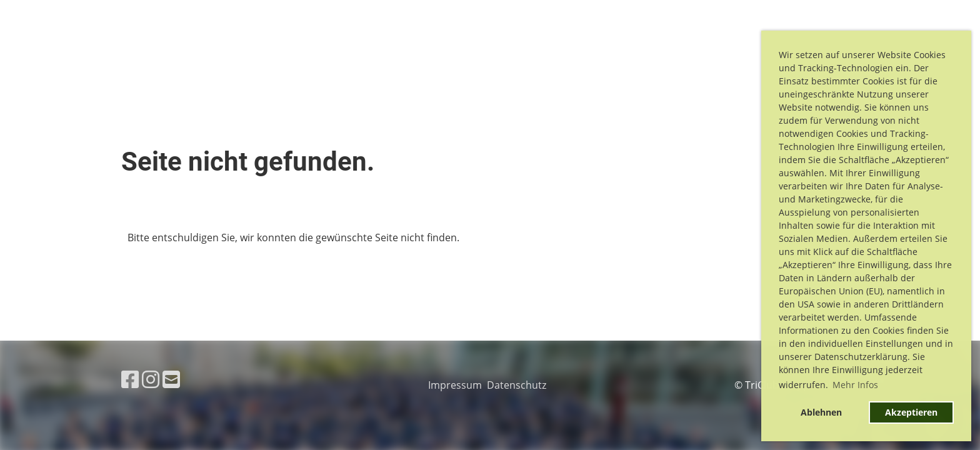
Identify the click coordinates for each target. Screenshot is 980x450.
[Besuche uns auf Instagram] (151, 379)
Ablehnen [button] (821, 412)
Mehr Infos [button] (855, 385)
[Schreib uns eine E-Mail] (171, 379)
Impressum (457, 385)
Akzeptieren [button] (911, 412)
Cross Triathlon (599, 49)
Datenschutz (519, 385)
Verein (683, 49)
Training (742, 49)
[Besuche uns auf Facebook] (130, 379)
